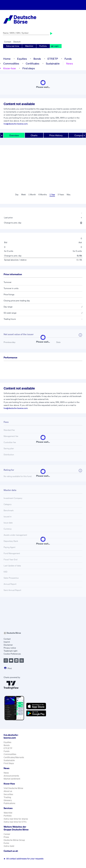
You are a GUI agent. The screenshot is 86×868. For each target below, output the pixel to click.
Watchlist (29, 46)
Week (23, 195)
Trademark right (10, 651)
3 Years (61, 195)
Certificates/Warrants (14, 757)
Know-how (10, 68)
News (70, 63)
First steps (29, 68)
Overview (14, 135)
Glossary (8, 800)
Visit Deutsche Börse (13, 788)
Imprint (7, 642)
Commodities (11, 63)
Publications (9, 803)
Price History (56, 135)
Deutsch (17, 42)
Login (55, 46)
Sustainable (53, 63)
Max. (69, 195)
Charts (34, 135)
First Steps (9, 763)
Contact (8, 42)
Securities (8, 794)
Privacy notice (10, 648)
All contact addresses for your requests (24, 859)
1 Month (32, 195)
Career (7, 834)
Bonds (37, 59)
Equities (22, 59)
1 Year (52, 195)
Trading (7, 797)
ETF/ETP (53, 59)
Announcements (11, 776)
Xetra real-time (13, 46)
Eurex (6, 843)
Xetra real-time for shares (16, 819)
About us (8, 791)
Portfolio (43, 46)
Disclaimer (8, 645)
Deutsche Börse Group (14, 840)
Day (17, 195)
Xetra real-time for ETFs (15, 822)
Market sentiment (12, 779)
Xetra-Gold (9, 846)
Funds (68, 59)
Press (6, 837)
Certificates (33, 63)
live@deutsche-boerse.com (16, 124)
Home (7, 59)
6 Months (43, 195)
